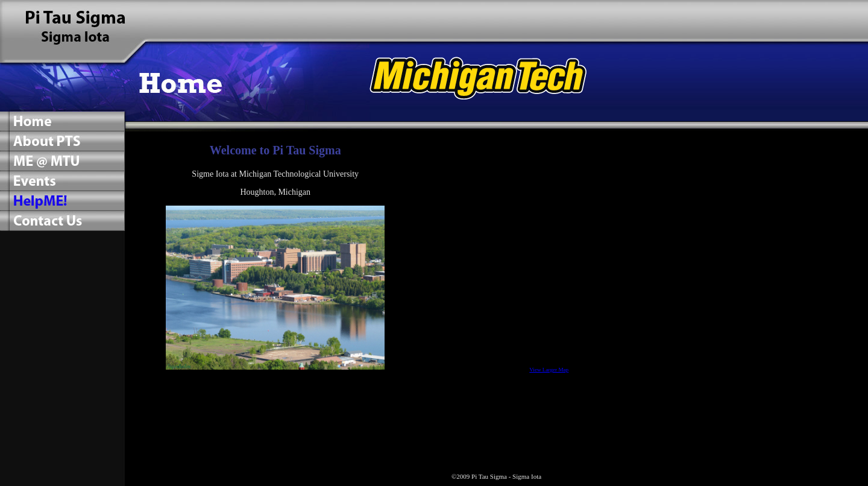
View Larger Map (549, 370)
